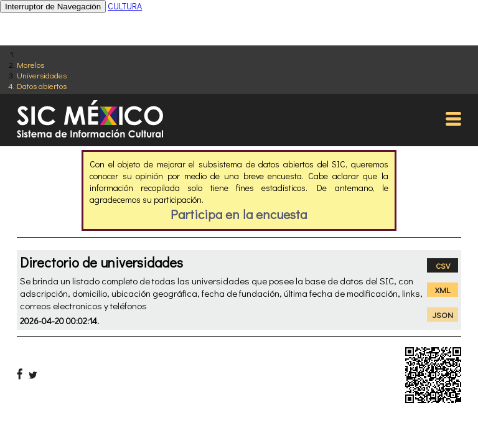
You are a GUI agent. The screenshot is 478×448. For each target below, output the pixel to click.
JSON (443, 315)
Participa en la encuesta (239, 214)
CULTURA (125, 6)
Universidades (42, 75)
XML (443, 290)
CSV (443, 265)
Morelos (30, 64)
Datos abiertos (42, 86)
